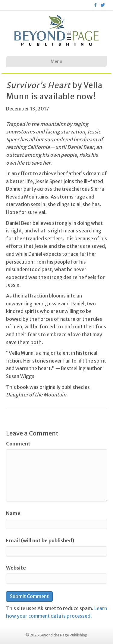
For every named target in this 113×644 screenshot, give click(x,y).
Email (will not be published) (40, 540)
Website (16, 568)
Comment (18, 444)
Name (13, 513)
